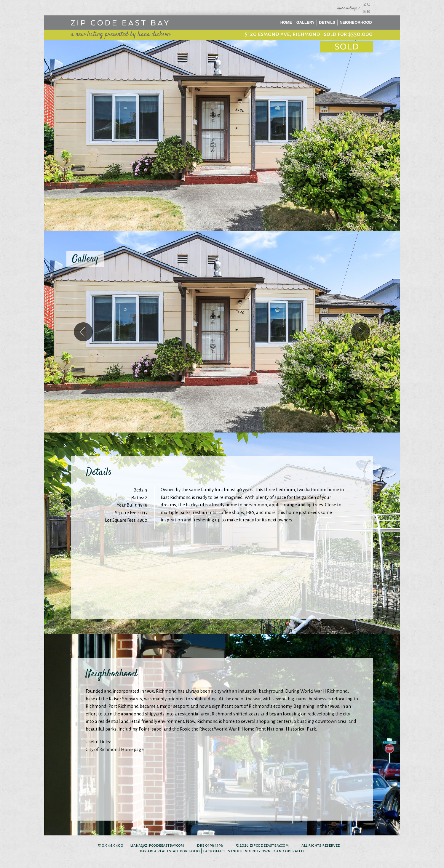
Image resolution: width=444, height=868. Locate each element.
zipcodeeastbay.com (269, 845)
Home (286, 22)
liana (135, 845)
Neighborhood (356, 22)
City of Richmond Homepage (115, 749)
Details (327, 22)
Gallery (306, 22)
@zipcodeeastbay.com (162, 845)
